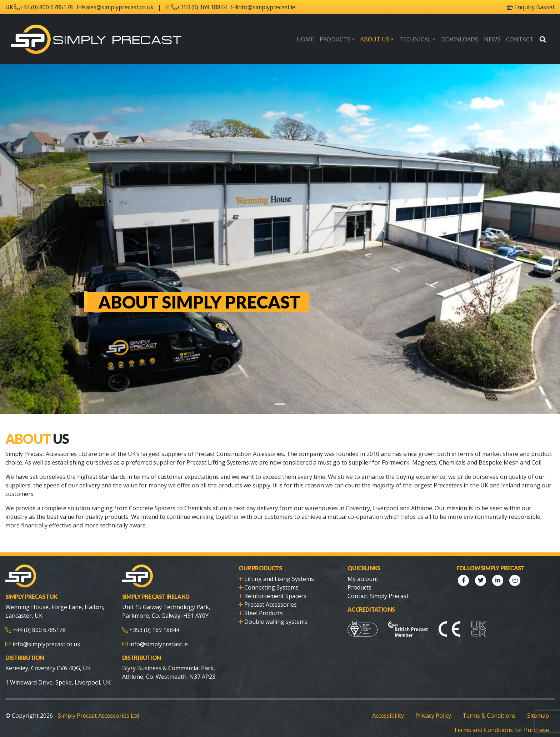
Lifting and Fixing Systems (278, 570)
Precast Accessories (270, 596)
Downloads (464, 39)
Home (316, 39)
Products (344, 39)
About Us (382, 39)
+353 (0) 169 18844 (198, 7)
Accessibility (393, 707)
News (494, 39)
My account (362, 570)
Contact (521, 39)
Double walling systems (274, 613)
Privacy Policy (438, 707)
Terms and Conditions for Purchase (504, 721)
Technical (421, 39)
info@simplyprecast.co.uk (46, 635)
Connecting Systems (270, 579)
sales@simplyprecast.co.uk (117, 7)
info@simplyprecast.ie (261, 7)
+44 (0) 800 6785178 (46, 7)
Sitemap (538, 707)
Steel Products (263, 604)
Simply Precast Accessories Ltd (94, 707)
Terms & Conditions (492, 707)
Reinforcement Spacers (274, 587)
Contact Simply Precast (377, 587)
